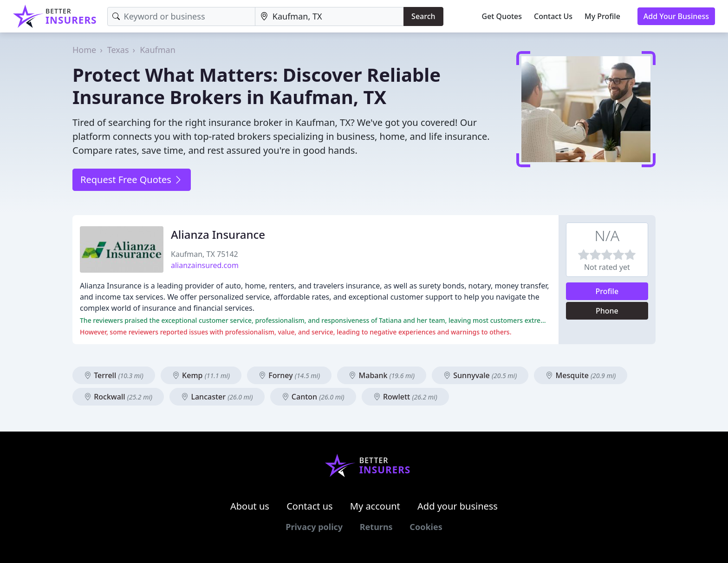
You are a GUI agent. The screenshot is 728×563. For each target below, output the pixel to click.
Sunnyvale (480, 375)
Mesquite (581, 375)
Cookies (426, 527)
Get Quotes (502, 16)
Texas (118, 50)
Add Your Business (676, 16)
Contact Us (553, 16)
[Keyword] (181, 16)
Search (423, 16)
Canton (313, 397)
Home (84, 50)
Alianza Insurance (218, 234)
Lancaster (217, 397)
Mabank (382, 375)
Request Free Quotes (132, 180)
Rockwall (118, 397)
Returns (376, 527)
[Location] (329, 16)
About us (250, 506)
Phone (607, 311)
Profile (607, 291)
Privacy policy (314, 527)
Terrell (114, 375)
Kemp (201, 375)
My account (375, 506)
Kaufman (158, 50)
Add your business (458, 506)
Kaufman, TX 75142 (205, 254)
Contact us (310, 506)
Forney (289, 375)
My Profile (602, 16)
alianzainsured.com (205, 265)
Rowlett (405, 397)
